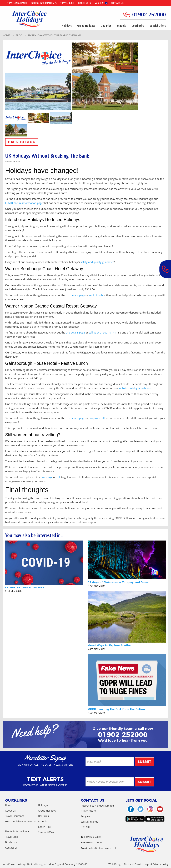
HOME (6, 35)
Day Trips (106, 26)
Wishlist (100, 3)
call (59, 477)
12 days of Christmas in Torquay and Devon (119, 582)
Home (9, 805)
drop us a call (97, 418)
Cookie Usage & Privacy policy (151, 864)
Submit (144, 762)
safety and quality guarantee (97, 262)
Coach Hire (138, 26)
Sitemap (128, 864)
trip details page (75, 295)
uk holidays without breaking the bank (54, 35)
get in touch (96, 295)
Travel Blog (67, 3)
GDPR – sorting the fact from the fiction (116, 709)
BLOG (19, 35)
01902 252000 (149, 14)
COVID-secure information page (24, 203)
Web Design (115, 864)
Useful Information (43, 3)
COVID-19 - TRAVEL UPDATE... (26, 587)
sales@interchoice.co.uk (103, 848)
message (47, 477)
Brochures (85, 3)
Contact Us (117, 3)
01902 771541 (94, 842)
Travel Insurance (17, 3)
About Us (10, 811)
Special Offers (158, 26)
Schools (121, 26)
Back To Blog (22, 142)
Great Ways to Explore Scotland (111, 645)
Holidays (67, 26)
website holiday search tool (135, 388)
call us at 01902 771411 (103, 332)
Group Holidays (86, 26)
